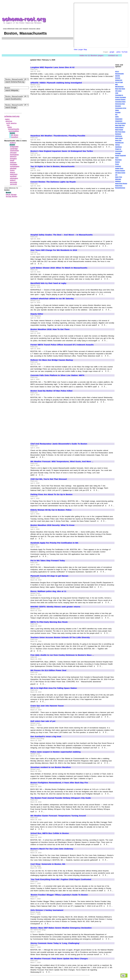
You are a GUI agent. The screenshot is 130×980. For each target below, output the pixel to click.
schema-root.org (12, 116)
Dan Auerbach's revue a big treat (46, 737)
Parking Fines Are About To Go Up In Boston (51, 494)
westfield (13, 176)
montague (14, 164)
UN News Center (120, 173)
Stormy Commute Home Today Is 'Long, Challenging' (55, 943)
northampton (15, 166)
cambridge (14, 149)
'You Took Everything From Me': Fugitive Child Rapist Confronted (61, 879)
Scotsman (118, 166)
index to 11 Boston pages (91, 55)
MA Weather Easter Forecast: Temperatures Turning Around (58, 816)
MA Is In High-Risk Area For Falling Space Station (54, 688)
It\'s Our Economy (120, 123)
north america (11, 123)
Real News (118, 160)
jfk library (15, 135)
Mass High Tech (120, 125)
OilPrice (117, 145)
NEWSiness (119, 136)
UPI (116, 175)
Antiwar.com (119, 80)
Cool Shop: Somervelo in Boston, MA (48, 864)
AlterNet (117, 76)
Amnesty (118, 78)
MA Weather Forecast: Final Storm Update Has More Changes (59, 959)
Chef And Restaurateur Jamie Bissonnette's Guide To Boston (59, 444)
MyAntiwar (118, 134)
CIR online (118, 91)
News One (118, 141)
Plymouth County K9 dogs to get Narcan (49, 576)
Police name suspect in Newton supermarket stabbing (56, 752)
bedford (13, 143)
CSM (117, 93)
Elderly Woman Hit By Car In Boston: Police (51, 510)
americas (9, 121)
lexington (13, 159)
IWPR (117, 117)
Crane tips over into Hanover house (47, 706)
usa (8, 125)
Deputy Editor (37, 314)
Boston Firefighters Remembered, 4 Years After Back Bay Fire (59, 783)
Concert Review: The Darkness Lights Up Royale (53, 182)
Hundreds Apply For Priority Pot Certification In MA (54, 543)
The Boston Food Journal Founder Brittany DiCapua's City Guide (61, 798)
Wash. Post (118, 177)
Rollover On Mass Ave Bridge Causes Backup (52, 360)
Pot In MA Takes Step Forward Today (48, 561)
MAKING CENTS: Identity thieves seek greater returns (55, 607)
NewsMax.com (119, 143)
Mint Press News (120, 132)
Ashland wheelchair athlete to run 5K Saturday (52, 299)
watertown (14, 174)
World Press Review (121, 184)
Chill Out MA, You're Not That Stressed (49, 479)
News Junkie (119, 138)
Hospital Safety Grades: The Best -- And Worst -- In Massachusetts (62, 235)
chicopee (13, 153)
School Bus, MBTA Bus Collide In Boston (50, 833)
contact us (113, 55)
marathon (15, 137)
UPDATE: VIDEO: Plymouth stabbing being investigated (56, 83)
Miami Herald (119, 130)
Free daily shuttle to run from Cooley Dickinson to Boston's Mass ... (62, 655)
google (112, 52)
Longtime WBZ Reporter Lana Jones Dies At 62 (52, 67)
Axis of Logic (119, 82)
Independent (119, 119)
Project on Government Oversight (119, 151)
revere (12, 170)
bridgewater (14, 147)
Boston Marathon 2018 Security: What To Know (52, 525)
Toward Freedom (120, 171)
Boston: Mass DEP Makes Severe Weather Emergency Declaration (61, 928)
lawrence (13, 157)
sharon (12, 172)
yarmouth (13, 184)
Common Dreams (120, 100)
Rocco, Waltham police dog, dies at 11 (48, 591)
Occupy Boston (12, 196)
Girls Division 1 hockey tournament (47, 910)
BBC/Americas (119, 87)
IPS (116, 115)
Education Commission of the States (121, 108)
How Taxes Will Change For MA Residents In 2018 (54, 250)
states (10, 127)
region (7, 119)
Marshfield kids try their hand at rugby (48, 283)
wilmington (14, 178)
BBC (116, 85)
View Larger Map (80, 49)
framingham (14, 155)
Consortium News (120, 102)
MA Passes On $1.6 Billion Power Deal (48, 670)
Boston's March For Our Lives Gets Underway (52, 849)
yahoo (119, 52)
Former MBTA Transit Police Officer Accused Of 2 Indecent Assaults (62, 345)
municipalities (14, 131)
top (123, 976)
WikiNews (118, 181)
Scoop (117, 164)
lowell (12, 161)
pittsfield (13, 168)
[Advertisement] (52, 114)
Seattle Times (119, 169)
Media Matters (119, 128)
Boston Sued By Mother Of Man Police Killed (51, 391)
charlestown (14, 151)
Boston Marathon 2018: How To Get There (50, 329)
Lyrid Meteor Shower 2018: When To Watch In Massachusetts (59, 268)
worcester (14, 182)
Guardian (118, 113)
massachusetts (14, 129)
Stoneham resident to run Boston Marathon (51, 767)
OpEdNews (118, 147)
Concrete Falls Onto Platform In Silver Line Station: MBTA (57, 375)
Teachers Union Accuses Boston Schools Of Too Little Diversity (60, 637)
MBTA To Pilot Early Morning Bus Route (49, 622)
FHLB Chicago (11, 195)
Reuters (117, 162)
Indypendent (119, 121)
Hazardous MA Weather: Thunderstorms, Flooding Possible (58, 136)
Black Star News (120, 89)
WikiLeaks (118, 179)
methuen (13, 163)
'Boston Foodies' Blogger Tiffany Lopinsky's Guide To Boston (59, 895)
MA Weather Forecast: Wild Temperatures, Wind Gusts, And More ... (62, 461)
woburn (13, 180)
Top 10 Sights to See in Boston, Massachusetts (52, 166)
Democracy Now (120, 104)
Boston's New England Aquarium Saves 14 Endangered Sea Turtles (62, 151)
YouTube (124, 52)
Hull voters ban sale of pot (43, 721)
